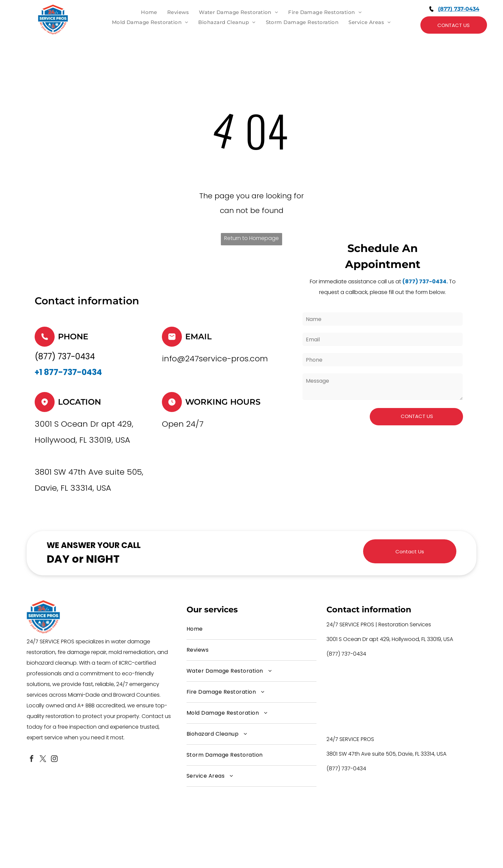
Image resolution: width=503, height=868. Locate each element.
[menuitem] (149, 12)
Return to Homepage (251, 238)
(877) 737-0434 (459, 9)
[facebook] (32, 759)
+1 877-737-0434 (68, 372)
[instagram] (54, 759)
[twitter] (43, 759)
